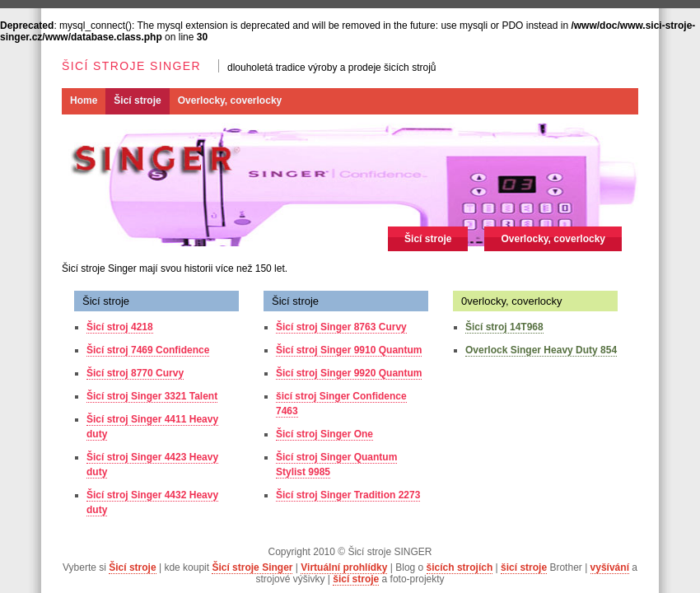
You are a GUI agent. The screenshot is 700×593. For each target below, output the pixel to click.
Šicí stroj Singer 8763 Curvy (341, 327)
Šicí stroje (137, 100)
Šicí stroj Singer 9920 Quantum (349, 373)
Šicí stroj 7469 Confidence (148, 350)
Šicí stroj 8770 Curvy (135, 373)
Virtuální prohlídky (344, 567)
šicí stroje (524, 567)
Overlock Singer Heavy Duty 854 (541, 350)
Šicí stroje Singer (252, 567)
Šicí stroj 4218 (120, 327)
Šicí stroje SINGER (131, 66)
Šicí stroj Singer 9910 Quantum (349, 350)
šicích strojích (460, 567)
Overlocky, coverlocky (230, 100)
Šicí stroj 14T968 (504, 327)
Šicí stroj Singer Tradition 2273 (348, 495)
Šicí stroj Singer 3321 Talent (152, 396)
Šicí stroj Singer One (324, 434)
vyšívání (610, 567)
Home (84, 100)
